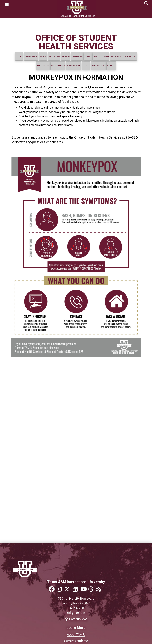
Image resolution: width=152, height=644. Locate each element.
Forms (110, 65)
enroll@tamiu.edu (76, 613)
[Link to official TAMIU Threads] (92, 590)
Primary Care (30, 56)
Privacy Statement (74, 65)
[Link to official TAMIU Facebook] (52, 590)
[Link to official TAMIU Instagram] (60, 590)
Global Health (97, 65)
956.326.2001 (76, 608)
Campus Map (76, 619)
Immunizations (43, 65)
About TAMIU (76, 635)
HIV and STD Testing (101, 56)
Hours (88, 56)
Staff (86, 65)
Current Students (76, 641)
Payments (66, 56)
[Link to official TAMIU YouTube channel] (84, 590)
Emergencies (77, 56)
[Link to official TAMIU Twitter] (68, 590)
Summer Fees (54, 56)
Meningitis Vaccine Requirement (124, 56)
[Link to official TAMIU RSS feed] (100, 590)
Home (19, 56)
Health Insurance (58, 65)
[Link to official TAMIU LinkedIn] (76, 590)
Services (43, 56)
